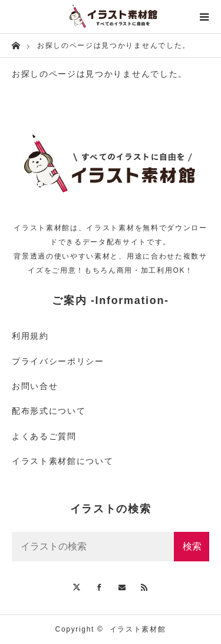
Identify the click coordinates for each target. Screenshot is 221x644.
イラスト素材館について (62, 461)
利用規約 (30, 336)
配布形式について (49, 411)
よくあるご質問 (44, 436)
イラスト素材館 (138, 629)
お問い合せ (35, 386)
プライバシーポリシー (58, 361)
